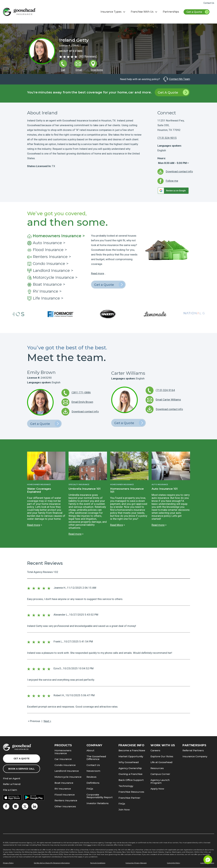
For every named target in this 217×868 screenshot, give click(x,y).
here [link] (89, 845)
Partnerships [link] (171, 12)
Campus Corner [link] (160, 774)
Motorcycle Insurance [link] (68, 777)
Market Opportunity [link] (131, 756)
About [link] (90, 750)
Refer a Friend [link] (12, 784)
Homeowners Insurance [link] (63, 752)
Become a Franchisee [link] (132, 750)
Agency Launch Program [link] (160, 781)
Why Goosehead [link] (129, 762)
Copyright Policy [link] (174, 863)
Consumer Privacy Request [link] (136, 863)
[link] (19, 12)
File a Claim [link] (10, 790)
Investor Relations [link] (98, 803)
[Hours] (173, 163)
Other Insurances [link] (65, 806)
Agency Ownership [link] (130, 768)
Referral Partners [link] (193, 750)
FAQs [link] (90, 789)
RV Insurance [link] (63, 789)
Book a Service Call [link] (22, 769)
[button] (208, 860)
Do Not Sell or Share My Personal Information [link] (52, 863)
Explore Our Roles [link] (162, 756)
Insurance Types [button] (113, 12)
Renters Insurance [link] (66, 800)
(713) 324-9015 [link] (167, 138)
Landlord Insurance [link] (67, 771)
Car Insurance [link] (63, 759)
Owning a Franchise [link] (130, 774)
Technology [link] (126, 786)
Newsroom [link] (93, 771)
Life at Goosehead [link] (161, 762)
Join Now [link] (124, 810)
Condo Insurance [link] (65, 765)
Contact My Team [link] (176, 79)
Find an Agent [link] (12, 779)
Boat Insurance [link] (64, 783)
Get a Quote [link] (198, 12)
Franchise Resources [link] (131, 792)
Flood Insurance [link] (65, 795)
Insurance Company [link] (195, 756)
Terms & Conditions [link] (98, 863)
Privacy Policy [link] (8, 863)
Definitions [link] (93, 783)
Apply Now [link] (157, 789)
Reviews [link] (91, 777)
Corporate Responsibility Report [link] (100, 796)
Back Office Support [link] (131, 780)
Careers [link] (155, 750)
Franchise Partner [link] (129, 798)
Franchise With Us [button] (144, 12)
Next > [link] (47, 721)
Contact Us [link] (209, 3)
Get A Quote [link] (173, 92)
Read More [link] (117, 525)
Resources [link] (157, 768)
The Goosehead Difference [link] (96, 758)
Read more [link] (98, 273)
